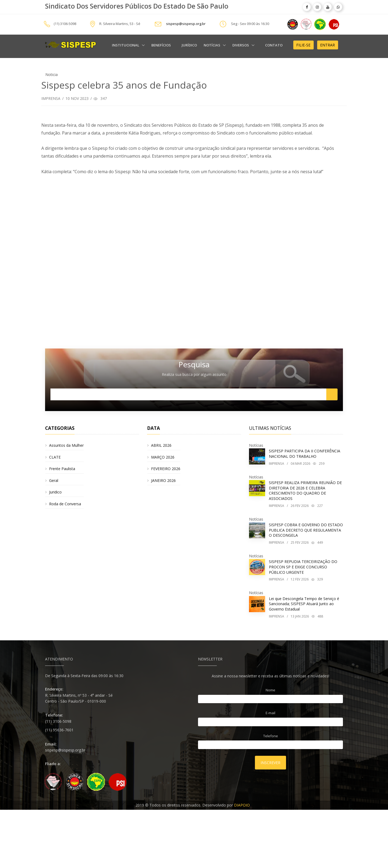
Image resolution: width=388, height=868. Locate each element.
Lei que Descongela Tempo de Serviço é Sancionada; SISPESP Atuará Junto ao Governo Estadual (304, 604)
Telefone (271, 736)
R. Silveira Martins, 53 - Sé (120, 24)
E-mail (270, 713)
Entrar (327, 45)
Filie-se (303, 45)
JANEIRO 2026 (163, 480)
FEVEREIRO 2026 (166, 469)
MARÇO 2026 (163, 457)
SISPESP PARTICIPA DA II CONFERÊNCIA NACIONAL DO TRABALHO (305, 454)
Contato (274, 45)
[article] (307, 7)
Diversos (241, 45)
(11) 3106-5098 (65, 24)
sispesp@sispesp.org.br (186, 24)
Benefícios (161, 45)
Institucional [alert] (126, 45)
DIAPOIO (242, 805)
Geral (54, 480)
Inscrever (270, 763)
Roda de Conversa (65, 504)
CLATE (55, 457)
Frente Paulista (62, 469)
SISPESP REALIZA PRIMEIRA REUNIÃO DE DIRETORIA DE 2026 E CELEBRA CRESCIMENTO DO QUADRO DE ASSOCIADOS (305, 491)
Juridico (55, 492)
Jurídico (189, 45)
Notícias (212, 45)
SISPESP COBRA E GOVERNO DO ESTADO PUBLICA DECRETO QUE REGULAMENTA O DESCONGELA (306, 530)
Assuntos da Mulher (66, 445)
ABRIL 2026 (161, 445)
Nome (270, 690)
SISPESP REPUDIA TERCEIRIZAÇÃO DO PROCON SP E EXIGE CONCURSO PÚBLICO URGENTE (303, 567)
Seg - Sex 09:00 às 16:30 (250, 24)
